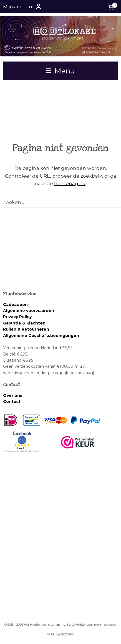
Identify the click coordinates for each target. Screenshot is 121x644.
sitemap (54, 625)
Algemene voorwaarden (29, 311)
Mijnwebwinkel (63, 634)
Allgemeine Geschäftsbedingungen (41, 336)
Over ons (13, 395)
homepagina (70, 183)
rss (64, 625)
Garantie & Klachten (24, 323)
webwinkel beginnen (85, 625)
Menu (61, 71)
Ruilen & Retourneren (26, 329)
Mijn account (22, 7)
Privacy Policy (17, 317)
